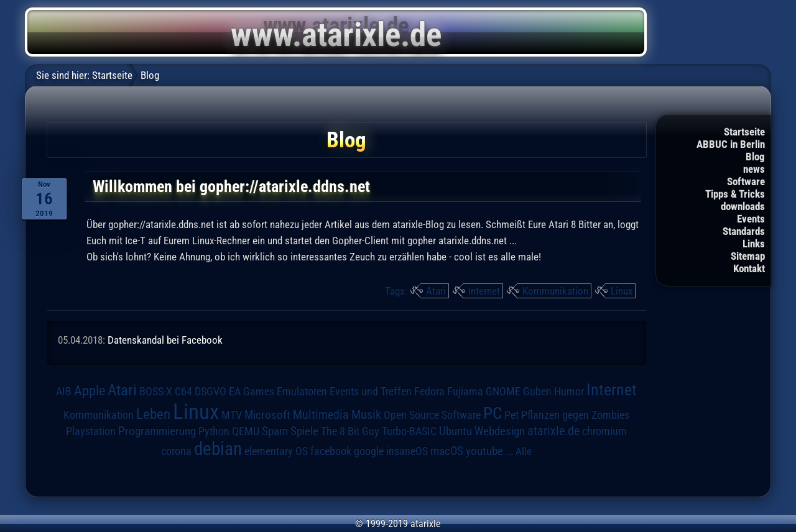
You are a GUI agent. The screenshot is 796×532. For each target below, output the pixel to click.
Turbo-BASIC (409, 431)
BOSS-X (156, 392)
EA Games (252, 392)
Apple (90, 390)
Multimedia (321, 415)
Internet (484, 291)
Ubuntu (456, 431)
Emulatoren (302, 391)
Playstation (91, 431)
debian (218, 449)
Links (754, 244)
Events (751, 219)
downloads (743, 206)
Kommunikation (555, 291)
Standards (744, 231)
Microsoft (267, 415)
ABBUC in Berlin (731, 144)
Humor (569, 392)
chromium (604, 431)
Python (214, 431)
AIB (64, 392)
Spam (275, 431)
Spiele (304, 431)
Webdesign (500, 431)
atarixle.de (553, 431)
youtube (484, 451)
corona (176, 451)
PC (493, 413)
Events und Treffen (371, 392)
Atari (436, 291)
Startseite (744, 132)
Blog (755, 157)
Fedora (429, 391)
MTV (232, 415)
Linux (622, 291)
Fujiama (465, 391)
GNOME (503, 391)
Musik (366, 415)
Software (746, 181)
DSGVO (211, 392)
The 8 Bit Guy (350, 431)
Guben (537, 392)
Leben (153, 414)
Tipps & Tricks (735, 194)
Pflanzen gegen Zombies (575, 415)
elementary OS (276, 451)
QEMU (246, 431)
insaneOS (407, 451)
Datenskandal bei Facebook (165, 340)
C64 (183, 392)
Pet (511, 415)
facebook (331, 451)
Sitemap (748, 256)
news (754, 169)
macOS (447, 451)
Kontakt (749, 268)
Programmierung (157, 431)
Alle (524, 451)
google (369, 451)
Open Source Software (432, 415)
